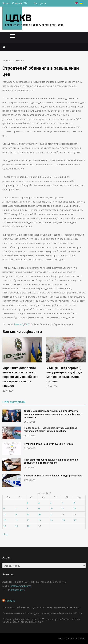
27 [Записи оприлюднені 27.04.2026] (5, 526)
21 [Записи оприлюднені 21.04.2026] (16, 520)
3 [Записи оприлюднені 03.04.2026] (51, 503)
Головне (10, 601)
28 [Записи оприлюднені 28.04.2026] (16, 526)
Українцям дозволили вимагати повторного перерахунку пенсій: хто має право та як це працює (20, 377)
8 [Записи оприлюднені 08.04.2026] (27, 509)
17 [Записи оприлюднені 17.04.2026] (51, 514)
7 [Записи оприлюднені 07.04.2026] (16, 509)
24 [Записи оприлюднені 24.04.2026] (52, 520)
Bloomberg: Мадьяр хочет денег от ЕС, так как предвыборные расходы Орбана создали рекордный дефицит (41, 620)
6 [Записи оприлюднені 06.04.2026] (4, 509)
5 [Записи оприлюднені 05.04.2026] (74, 503)
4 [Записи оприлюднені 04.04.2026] (63, 503)
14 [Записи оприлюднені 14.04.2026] (16, 514)
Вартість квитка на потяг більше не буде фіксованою (53, 476)
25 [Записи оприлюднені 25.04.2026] (63, 520)
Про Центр (40, 3)
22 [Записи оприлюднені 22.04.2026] (28, 520)
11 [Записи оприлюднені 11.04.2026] (63, 509)
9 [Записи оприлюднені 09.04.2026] (39, 509)
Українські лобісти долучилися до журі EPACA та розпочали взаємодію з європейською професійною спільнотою (53, 414)
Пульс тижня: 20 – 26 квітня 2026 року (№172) (49, 444)
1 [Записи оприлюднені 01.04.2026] (27, 503)
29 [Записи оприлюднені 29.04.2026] (28, 526)
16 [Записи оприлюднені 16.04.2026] (39, 514)
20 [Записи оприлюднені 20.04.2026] (5, 520)
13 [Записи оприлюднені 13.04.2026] (4, 514)
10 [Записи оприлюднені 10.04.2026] (51, 509)
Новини (20, 60)
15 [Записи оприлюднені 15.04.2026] (28, 514)
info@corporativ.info (21, 586)
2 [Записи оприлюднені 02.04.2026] (39, 503)
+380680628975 (16, 590)
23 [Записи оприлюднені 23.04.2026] (40, 520)
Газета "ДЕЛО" (22, 324)
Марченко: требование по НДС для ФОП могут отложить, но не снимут (42, 607)
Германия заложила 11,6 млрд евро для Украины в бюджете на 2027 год (42, 613)
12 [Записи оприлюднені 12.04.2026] (75, 509)
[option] (22, 365)
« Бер (5, 534)
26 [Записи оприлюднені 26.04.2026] (75, 520)
